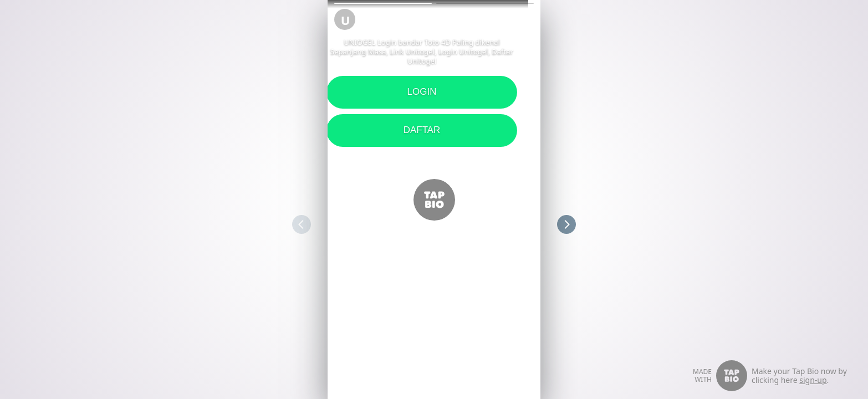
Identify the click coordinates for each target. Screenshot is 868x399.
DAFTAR (338, 130)
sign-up (813, 380)
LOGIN (338, 92)
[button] (383, 3)
